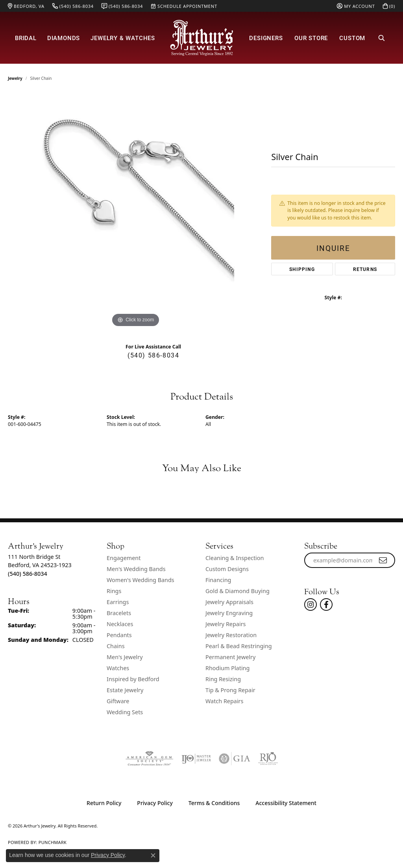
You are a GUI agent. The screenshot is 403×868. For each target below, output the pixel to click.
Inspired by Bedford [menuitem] (133, 679)
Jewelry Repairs (226, 624)
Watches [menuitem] (118, 668)
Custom (352, 38)
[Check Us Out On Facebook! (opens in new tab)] (326, 604)
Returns (365, 269)
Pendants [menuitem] (119, 635)
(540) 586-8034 (153, 355)
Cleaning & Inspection (235, 558)
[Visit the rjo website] (268, 759)
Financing (218, 580)
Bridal (26, 38)
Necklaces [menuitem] (120, 624)
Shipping (302, 269)
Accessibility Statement (286, 803)
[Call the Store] (28, 574)
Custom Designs (227, 569)
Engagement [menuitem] (124, 558)
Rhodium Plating (227, 668)
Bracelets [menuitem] (119, 613)
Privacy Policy (155, 803)
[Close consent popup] (153, 855)
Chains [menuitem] (116, 646)
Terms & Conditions (214, 803)
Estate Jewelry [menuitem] (125, 690)
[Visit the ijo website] (196, 759)
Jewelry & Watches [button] (123, 38)
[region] (136, 211)
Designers (266, 38)
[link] (26, 6)
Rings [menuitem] (114, 591)
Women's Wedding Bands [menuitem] (140, 580)
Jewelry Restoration (231, 635)
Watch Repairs (224, 701)
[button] (356, 6)
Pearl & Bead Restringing (239, 646)
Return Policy (104, 803)
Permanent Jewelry (230, 657)
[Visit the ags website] (149, 759)
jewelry (15, 78)
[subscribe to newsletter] (383, 560)
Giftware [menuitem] (118, 701)
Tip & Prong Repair (230, 690)
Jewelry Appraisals (229, 602)
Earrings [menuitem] (118, 602)
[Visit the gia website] (235, 759)
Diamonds (64, 38)
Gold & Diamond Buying (238, 591)
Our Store (311, 38)
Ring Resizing (223, 679)
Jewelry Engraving (229, 613)
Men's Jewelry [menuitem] (125, 657)
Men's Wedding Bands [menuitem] (136, 569)
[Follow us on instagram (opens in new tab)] (311, 604)
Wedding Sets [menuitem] (125, 712)
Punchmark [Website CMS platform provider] (53, 842)
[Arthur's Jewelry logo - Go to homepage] (201, 38)
